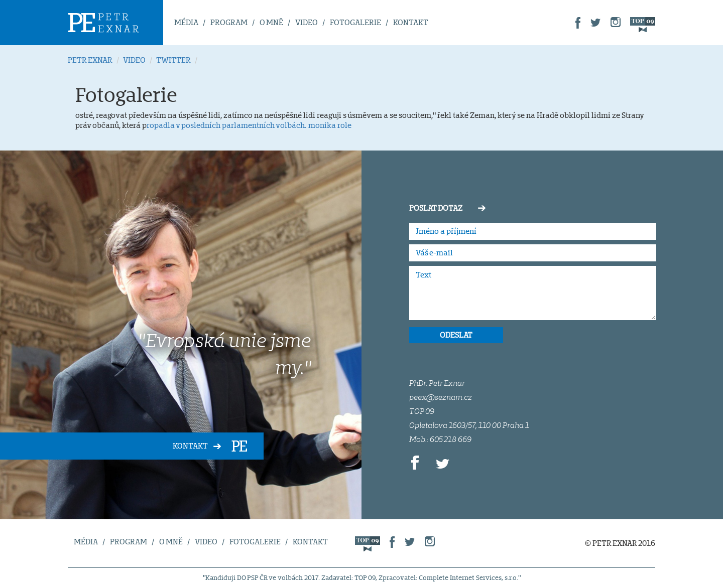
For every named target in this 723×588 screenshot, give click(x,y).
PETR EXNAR (90, 60)
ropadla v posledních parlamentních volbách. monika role (249, 125)
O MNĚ (271, 22)
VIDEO (307, 22)
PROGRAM (229, 22)
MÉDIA (186, 22)
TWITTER (173, 60)
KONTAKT (411, 22)
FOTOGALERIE (355, 22)
